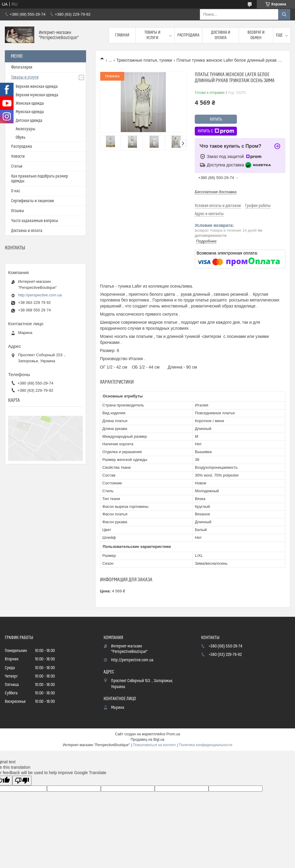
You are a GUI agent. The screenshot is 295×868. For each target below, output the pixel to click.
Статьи (17, 166)
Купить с (216, 131)
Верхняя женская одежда (37, 87)
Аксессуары (25, 129)
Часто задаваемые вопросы (35, 221)
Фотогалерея (22, 67)
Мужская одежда (30, 112)
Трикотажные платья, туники (144, 60)
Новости (18, 156)
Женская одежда (30, 103)
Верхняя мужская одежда (37, 95)
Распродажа (188, 35)
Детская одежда (29, 121)
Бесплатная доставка (216, 192)
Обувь (20, 137)
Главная (122, 35)
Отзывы (18, 211)
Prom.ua (173, 734)
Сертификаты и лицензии (33, 201)
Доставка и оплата (221, 35)
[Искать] (284, 14)
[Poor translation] (22, 781)
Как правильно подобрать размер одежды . (40, 179)
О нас (16, 191)
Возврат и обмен (256, 35)
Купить (216, 119)
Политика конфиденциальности (205, 745)
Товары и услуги (152, 35)
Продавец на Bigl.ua (147, 740)
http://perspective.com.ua (40, 295)
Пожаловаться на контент (154, 745)
